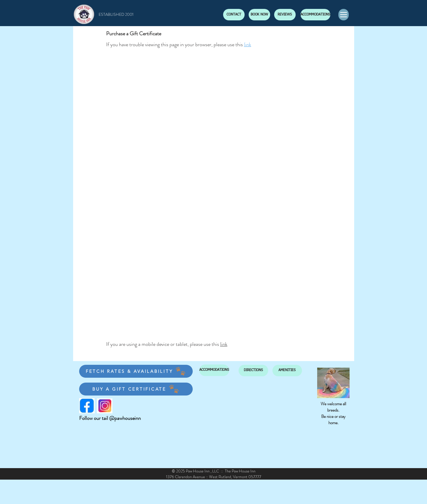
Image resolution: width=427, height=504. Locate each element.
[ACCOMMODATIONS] (315, 15)
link (248, 44)
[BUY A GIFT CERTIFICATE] (136, 389)
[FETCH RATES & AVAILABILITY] (136, 371)
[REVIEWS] (285, 15)
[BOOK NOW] (259, 15)
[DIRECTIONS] (253, 371)
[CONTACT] (234, 15)
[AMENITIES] (287, 371)
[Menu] (344, 15)
